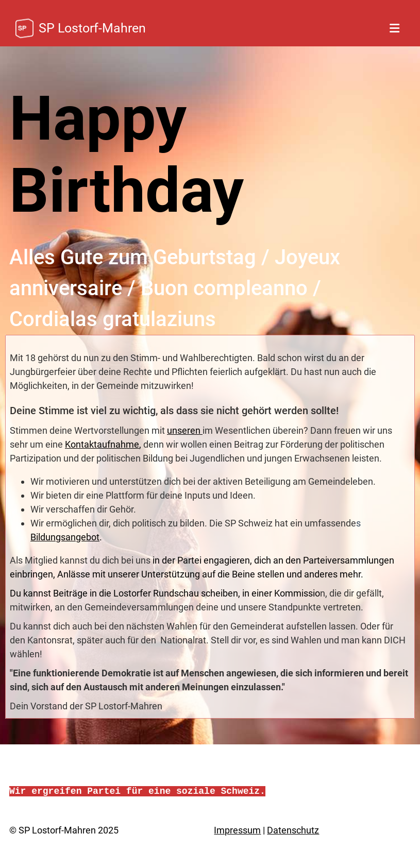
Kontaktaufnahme (102, 444)
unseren (185, 430)
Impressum (237, 830)
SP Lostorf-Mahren (92, 28)
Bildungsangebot (65, 537)
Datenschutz (293, 830)
